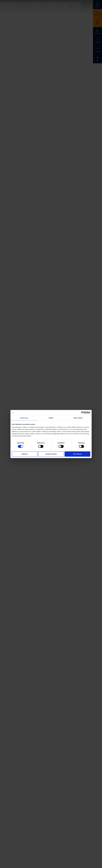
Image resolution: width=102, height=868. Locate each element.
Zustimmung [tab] (24, 418)
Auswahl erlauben (51, 454)
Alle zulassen (77, 454)
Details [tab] (51, 418)
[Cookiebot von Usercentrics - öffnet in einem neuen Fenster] (82, 413)
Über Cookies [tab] (78, 418)
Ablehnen (25, 454)
